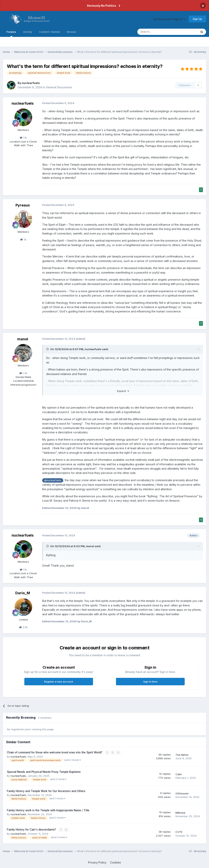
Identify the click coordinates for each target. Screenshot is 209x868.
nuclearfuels (31, 83)
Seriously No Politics (102, 6)
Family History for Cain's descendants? (32, 829)
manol (23, 339)
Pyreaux (23, 205)
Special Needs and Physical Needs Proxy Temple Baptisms (44, 772)
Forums (11, 34)
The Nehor (182, 755)
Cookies (115, 862)
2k (23, 239)
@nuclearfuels (53, 480)
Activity (28, 32)
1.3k (23, 373)
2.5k (23, 627)
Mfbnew (180, 812)
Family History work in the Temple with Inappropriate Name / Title (48, 810)
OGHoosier (182, 793)
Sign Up (197, 19)
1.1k (23, 138)
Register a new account (59, 682)
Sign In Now (150, 682)
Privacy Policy (97, 862)
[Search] (157, 32)
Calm (179, 774)
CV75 (179, 832)
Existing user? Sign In (169, 19)
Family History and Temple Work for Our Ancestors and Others (46, 791)
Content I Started (49, 32)
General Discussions (59, 87)
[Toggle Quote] (48, 349)
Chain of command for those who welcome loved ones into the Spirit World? (55, 752)
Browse (72, 32)
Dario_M (23, 593)
